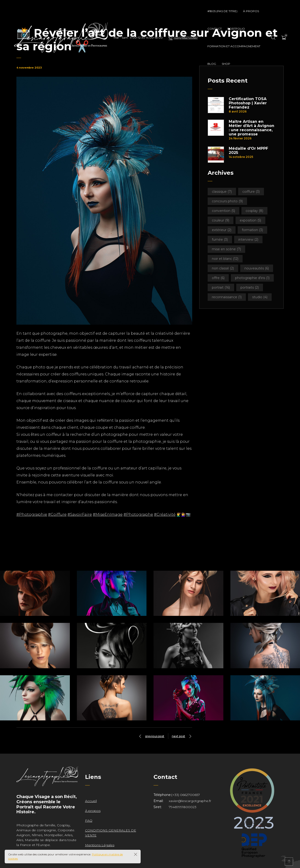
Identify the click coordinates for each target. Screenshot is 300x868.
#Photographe (138, 514)
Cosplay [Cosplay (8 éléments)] (254, 211)
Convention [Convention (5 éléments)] (223, 211)
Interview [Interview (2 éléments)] (248, 240)
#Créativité (165, 514)
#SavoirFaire (80, 514)
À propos (93, 811)
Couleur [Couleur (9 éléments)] (221, 220)
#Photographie (32, 514)
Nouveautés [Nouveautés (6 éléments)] (257, 268)
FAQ (89, 821)
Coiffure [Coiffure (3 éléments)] (251, 192)
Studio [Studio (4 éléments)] (260, 297)
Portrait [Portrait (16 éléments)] (221, 287)
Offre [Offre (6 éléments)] (218, 278)
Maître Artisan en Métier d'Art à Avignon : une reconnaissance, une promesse (251, 128)
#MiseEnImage (108, 514)
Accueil (91, 801)
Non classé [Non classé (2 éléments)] (223, 268)
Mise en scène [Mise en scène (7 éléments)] (226, 249)
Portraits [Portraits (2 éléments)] (250, 287)
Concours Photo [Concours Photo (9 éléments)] (227, 201)
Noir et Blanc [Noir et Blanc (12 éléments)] (225, 259)
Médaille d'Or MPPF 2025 (248, 151)
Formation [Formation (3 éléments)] (252, 230)
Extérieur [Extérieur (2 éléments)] (222, 230)
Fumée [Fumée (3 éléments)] (220, 240)
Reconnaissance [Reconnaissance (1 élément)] (227, 297)
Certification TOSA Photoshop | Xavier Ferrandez (248, 103)
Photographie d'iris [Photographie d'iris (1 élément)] (252, 278)
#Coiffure (57, 514)
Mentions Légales (100, 845)
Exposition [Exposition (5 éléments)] (250, 220)
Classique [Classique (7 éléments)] (222, 192)
